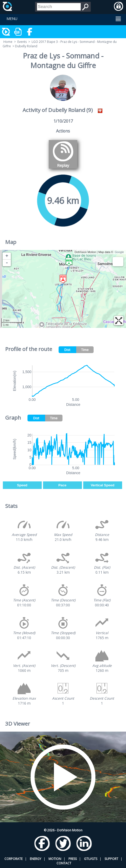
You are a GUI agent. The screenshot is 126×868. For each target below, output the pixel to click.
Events (22, 42)
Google (119, 252)
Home (8, 42)
